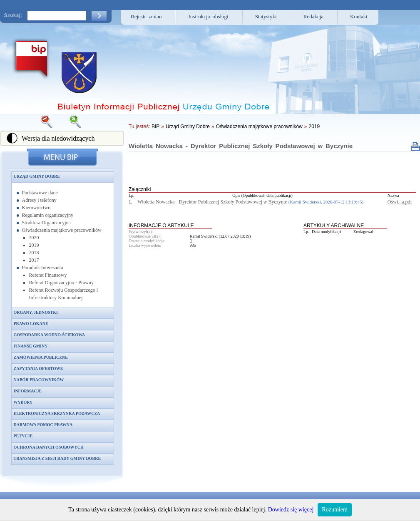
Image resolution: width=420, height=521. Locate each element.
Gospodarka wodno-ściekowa (50, 335)
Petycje (23, 436)
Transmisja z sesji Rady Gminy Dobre (57, 458)
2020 (34, 238)
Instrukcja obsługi (209, 16)
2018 (34, 253)
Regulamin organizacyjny (48, 215)
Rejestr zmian (146, 16)
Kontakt (359, 16)
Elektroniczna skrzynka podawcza (57, 413)
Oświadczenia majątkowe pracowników (62, 230)
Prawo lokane (31, 324)
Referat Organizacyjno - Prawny (61, 283)
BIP (155, 127)
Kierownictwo (36, 208)
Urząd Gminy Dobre (37, 176)
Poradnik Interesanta (43, 268)
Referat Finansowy (48, 275)
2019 (34, 245)
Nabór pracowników (39, 380)
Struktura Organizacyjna (46, 223)
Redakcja (313, 16)
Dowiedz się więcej (291, 510)
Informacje (28, 391)
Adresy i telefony (39, 200)
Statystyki (266, 16)
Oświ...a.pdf (400, 202)
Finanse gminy (31, 346)
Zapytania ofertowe (39, 368)
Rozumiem (334, 510)
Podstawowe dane (40, 193)
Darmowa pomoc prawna (43, 425)
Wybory (23, 402)
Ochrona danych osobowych (49, 447)
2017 (34, 260)
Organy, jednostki (36, 312)
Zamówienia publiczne (41, 357)
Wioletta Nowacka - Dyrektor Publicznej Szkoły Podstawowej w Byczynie (241, 146)
